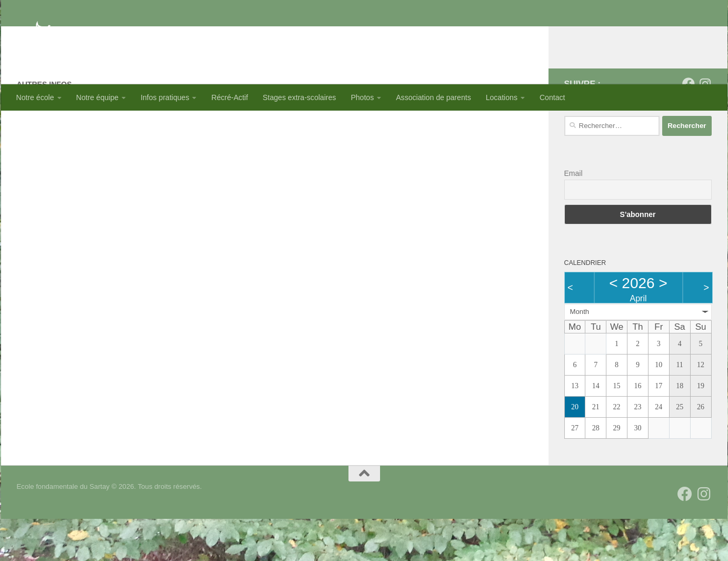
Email (574, 215)
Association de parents (433, 97)
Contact (552, 97)
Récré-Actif (230, 97)
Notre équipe (98, 97)
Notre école (35, 97)
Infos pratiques (165, 97)
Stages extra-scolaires (299, 97)
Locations (502, 97)
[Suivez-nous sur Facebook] (689, 126)
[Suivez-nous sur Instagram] (705, 126)
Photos (362, 97)
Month (580, 354)
